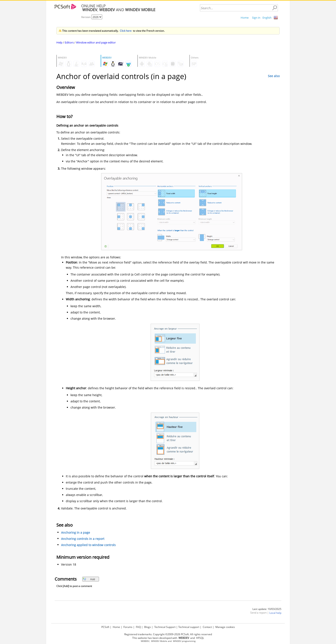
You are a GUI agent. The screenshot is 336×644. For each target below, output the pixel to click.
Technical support (189, 627)
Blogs (148, 627)
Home (245, 18)
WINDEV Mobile (159, 641)
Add (89, 579)
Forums (128, 627)
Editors (69, 42)
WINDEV (177, 641)
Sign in (256, 18)
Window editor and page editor (96, 42)
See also (274, 76)
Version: (86, 17)
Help (59, 42)
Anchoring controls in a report (83, 539)
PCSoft (105, 627)
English (267, 18)
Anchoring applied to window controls (88, 545)
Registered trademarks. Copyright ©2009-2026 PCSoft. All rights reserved (168, 634)
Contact (207, 627)
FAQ (138, 627)
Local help (275, 613)
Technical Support (165, 627)
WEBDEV (145, 641)
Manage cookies (225, 627)
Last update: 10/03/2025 (267, 609)
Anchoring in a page (76, 533)
